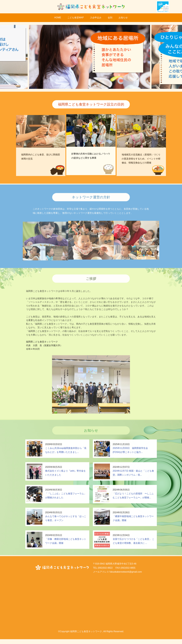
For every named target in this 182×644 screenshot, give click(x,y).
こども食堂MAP (76, 18)
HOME (58, 18)
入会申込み (96, 18)
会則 (110, 18)
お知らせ (123, 18)
